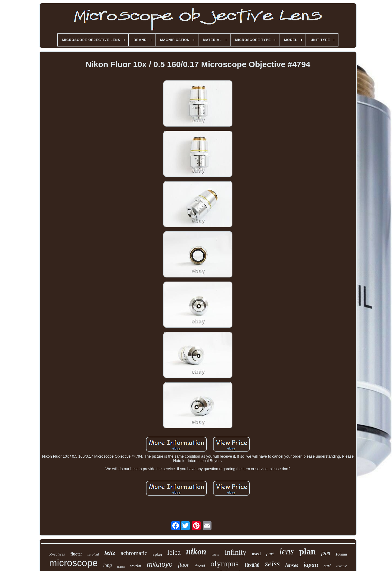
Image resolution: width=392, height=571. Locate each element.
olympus (224, 564)
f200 (326, 554)
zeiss (272, 564)
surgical (93, 554)
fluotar (76, 554)
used (256, 554)
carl (327, 566)
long (107, 565)
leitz (110, 553)
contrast (341, 566)
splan (157, 555)
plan (307, 551)
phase (216, 554)
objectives (57, 554)
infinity (236, 552)
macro (121, 567)
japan (311, 565)
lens (287, 551)
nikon (196, 552)
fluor (184, 565)
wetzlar (136, 566)
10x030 (252, 565)
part (270, 554)
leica (174, 552)
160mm (341, 554)
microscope (73, 563)
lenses (292, 565)
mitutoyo (160, 564)
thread (200, 566)
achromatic (134, 553)
